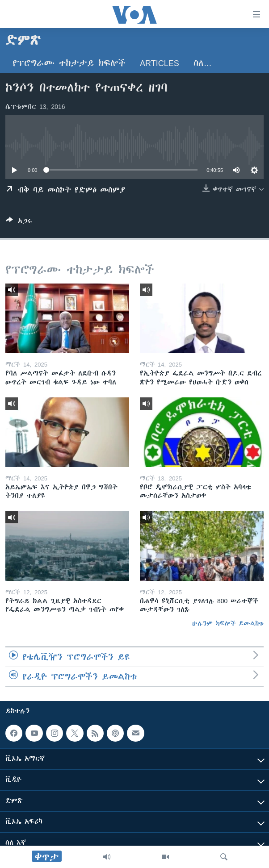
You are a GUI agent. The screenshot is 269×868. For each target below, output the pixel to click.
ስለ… (203, 63)
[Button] (19, 223)
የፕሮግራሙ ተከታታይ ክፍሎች (69, 63)
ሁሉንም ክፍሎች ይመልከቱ (228, 623)
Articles (160, 63)
